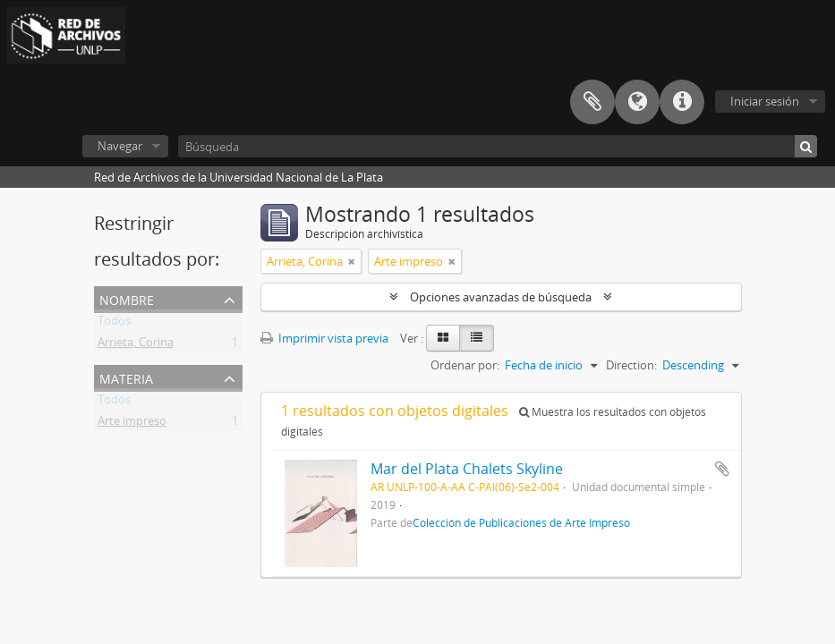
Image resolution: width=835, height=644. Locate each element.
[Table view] (477, 338)
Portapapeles (592, 102)
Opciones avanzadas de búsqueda (501, 297)
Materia (126, 377)
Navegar (120, 146)
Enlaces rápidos (682, 102)
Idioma (637, 102)
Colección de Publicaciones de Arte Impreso (521, 522)
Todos (114, 324)
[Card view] (443, 338)
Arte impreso (132, 424)
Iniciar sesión (765, 101)
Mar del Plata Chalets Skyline (467, 469)
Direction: (631, 365)
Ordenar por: (465, 365)
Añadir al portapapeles (722, 469)
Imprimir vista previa (324, 338)
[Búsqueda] (498, 146)
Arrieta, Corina (136, 345)
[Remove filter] (352, 261)
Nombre (127, 298)
